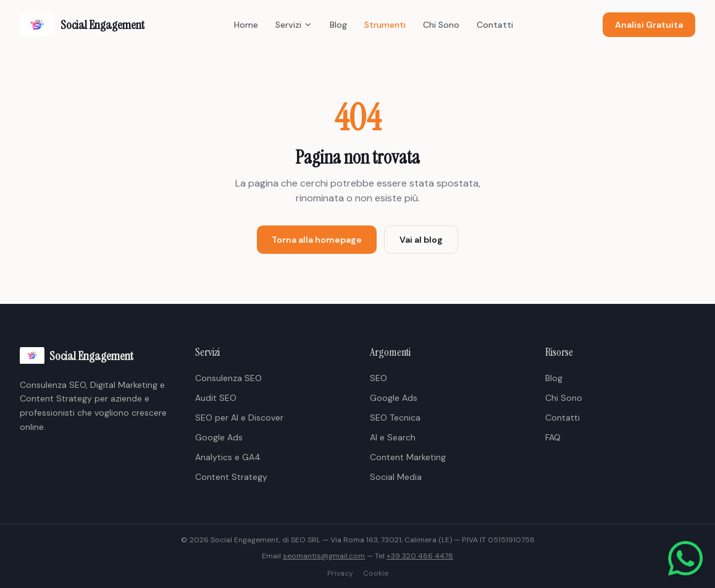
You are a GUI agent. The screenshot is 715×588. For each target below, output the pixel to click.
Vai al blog (421, 240)
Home (246, 25)
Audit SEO (216, 398)
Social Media (396, 477)
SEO (378, 378)
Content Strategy (231, 477)
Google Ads (219, 437)
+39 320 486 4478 (420, 556)
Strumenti (385, 25)
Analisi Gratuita (649, 25)
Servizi (294, 25)
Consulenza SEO (228, 378)
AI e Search (393, 437)
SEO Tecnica (395, 418)
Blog (338, 25)
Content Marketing (408, 457)
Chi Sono (441, 25)
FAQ (553, 437)
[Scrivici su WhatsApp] (685, 558)
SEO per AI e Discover (239, 418)
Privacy (340, 573)
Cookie (376, 573)
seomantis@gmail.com (324, 556)
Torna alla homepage (317, 240)
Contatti (495, 25)
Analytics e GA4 (228, 457)
